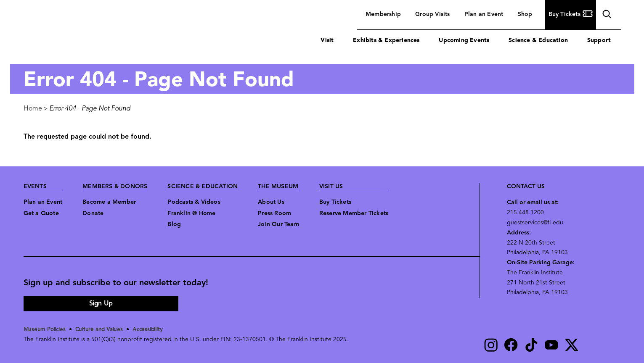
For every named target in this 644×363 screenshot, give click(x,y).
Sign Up (101, 304)
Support (599, 41)
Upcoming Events (464, 41)
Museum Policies (46, 330)
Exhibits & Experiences (386, 41)
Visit (327, 41)
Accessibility (154, 330)
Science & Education (538, 41)
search (606, 15)
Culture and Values (103, 330)
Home (33, 109)
